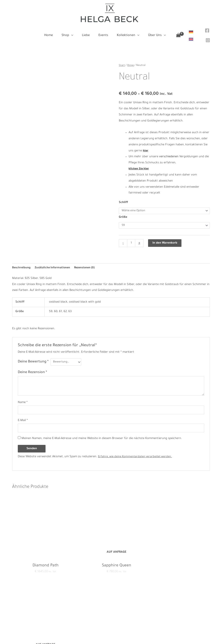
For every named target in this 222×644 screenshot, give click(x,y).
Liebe (111, 610)
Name (23, 399)
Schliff (123, 197)
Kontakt (52, 598)
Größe (123, 212)
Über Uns (111, 628)
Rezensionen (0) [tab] (87, 264)
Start (122, 60)
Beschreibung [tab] (22, 264)
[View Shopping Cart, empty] (173, 33)
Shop (111, 604)
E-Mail (23, 417)
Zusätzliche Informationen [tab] (54, 264)
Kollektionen (111, 622)
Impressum (54, 610)
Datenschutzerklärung (61, 604)
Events (111, 616)
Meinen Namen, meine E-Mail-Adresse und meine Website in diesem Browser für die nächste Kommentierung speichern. (102, 436)
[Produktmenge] (131, 239)
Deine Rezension (32, 369)
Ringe (131, 60)
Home (111, 598)
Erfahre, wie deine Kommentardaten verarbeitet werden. (136, 454)
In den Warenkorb (165, 239)
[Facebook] (205, 30)
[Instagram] (205, 36)
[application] (74, 33)
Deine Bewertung (33, 358)
